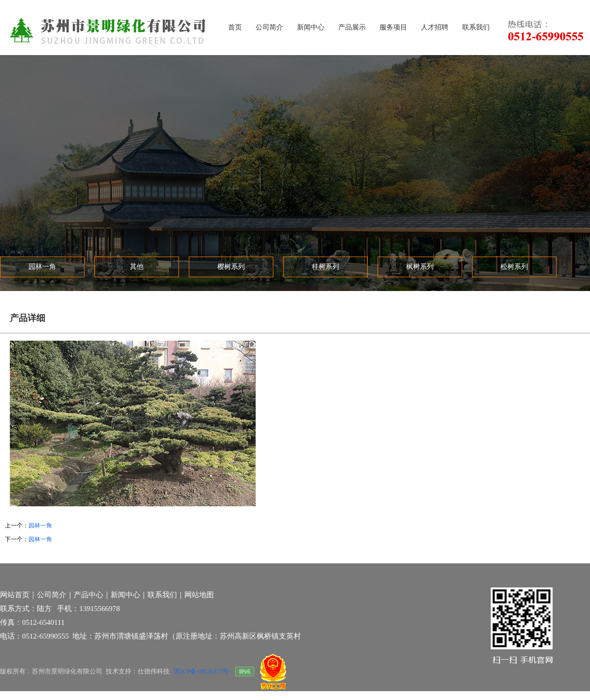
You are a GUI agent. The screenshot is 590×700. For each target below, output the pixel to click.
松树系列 (514, 267)
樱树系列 (231, 267)
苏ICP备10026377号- (203, 671)
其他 (137, 267)
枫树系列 (420, 267)
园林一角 (42, 267)
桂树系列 (325, 267)
